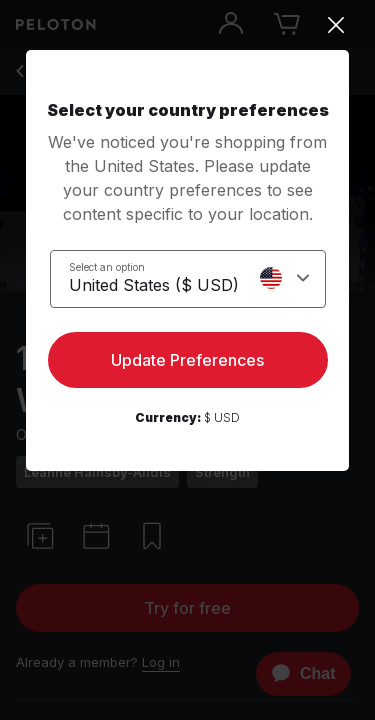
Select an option (107, 267)
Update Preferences (187, 360)
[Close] (187, 25)
